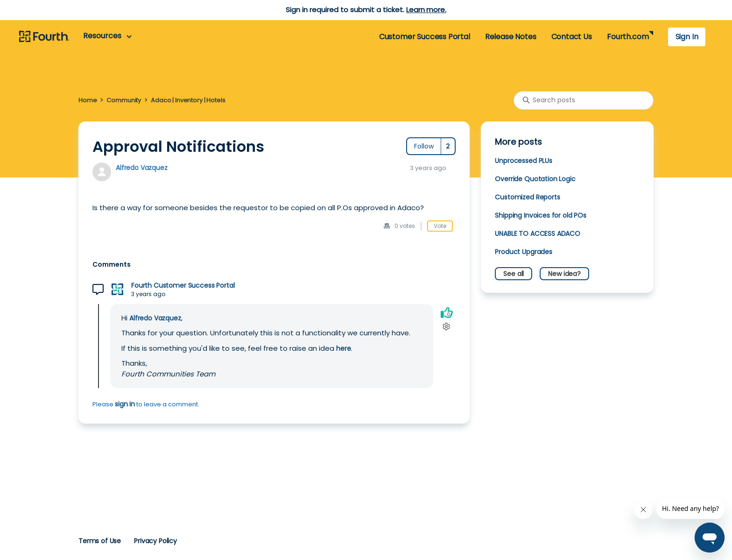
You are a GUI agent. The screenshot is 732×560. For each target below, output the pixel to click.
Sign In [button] (687, 37)
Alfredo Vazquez (142, 168)
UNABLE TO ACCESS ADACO (538, 234)
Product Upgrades (524, 252)
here (343, 348)
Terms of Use (100, 541)
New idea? (564, 274)
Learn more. (426, 10)
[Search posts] (584, 100)
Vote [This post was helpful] (440, 226)
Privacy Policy (155, 541)
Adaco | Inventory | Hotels (188, 100)
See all (514, 274)
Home (88, 100)
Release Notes (511, 37)
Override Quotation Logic (535, 179)
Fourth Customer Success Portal (183, 286)
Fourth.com (628, 37)
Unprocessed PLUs (524, 161)
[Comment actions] (447, 327)
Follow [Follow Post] (424, 146)
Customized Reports (527, 197)
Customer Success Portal (425, 37)
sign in (125, 404)
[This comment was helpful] (447, 313)
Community (124, 100)
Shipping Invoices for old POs (541, 215)
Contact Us (572, 37)
